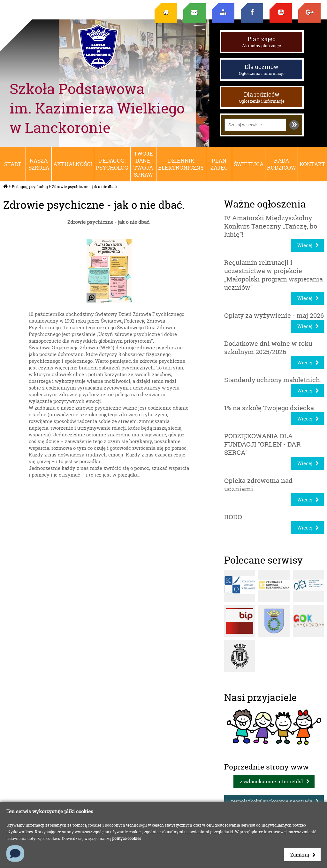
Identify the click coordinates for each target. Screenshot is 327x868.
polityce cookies (127, 839)
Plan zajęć (262, 42)
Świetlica (249, 164)
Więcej (305, 245)
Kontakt (312, 164)
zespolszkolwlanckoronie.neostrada (271, 801)
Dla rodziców (262, 97)
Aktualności (73, 164)
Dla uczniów (262, 69)
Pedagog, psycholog (112, 164)
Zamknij (300, 855)
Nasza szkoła (39, 164)
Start (13, 164)
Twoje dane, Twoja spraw (143, 164)
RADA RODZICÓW (281, 164)
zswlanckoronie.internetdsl (271, 781)
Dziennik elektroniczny (181, 164)
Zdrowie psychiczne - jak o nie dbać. (85, 187)
